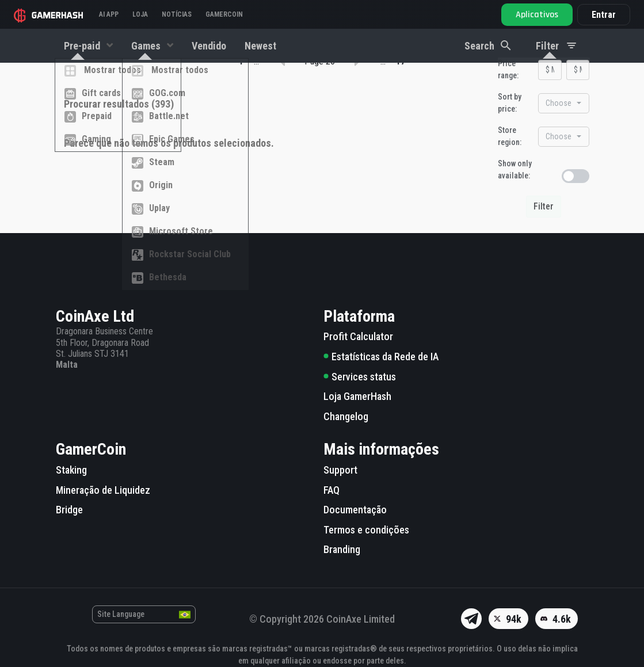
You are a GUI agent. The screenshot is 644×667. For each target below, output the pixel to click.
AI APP (109, 14)
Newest (260, 46)
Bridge (69, 510)
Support (340, 470)
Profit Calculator (358, 337)
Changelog (346, 416)
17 (401, 129)
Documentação (355, 510)
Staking (71, 470)
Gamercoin (224, 14)
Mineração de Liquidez (103, 490)
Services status (360, 377)
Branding (342, 550)
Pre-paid (83, 46)
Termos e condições (366, 530)
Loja (140, 14)
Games (147, 46)
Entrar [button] (604, 15)
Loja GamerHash (357, 396)
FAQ (331, 490)
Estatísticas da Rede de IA (381, 357)
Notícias (177, 14)
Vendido (209, 46)
